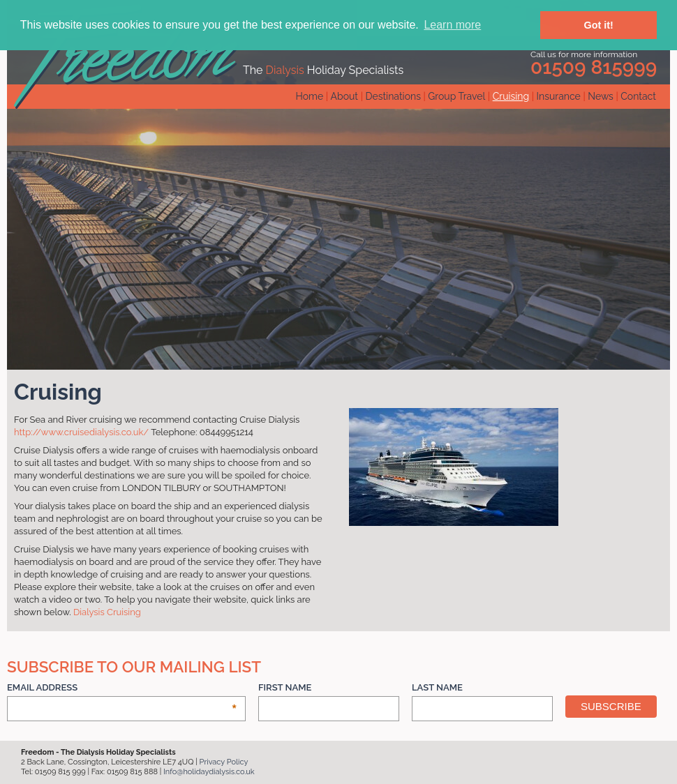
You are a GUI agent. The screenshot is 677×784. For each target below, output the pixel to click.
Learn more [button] (452, 25)
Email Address (122, 688)
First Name (285, 687)
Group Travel (456, 96)
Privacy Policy (224, 762)
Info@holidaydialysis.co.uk (209, 772)
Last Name (437, 687)
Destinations (393, 96)
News (601, 96)
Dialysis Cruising (107, 612)
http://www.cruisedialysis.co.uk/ (81, 432)
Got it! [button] (599, 25)
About (344, 96)
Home (310, 96)
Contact (638, 96)
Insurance (559, 96)
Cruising (511, 96)
